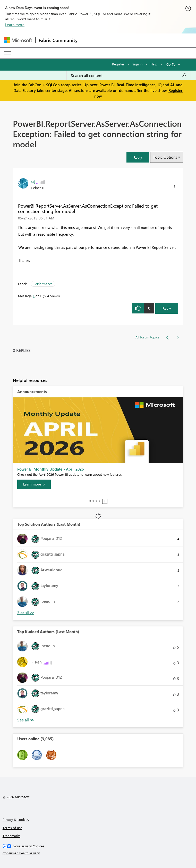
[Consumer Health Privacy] (98, 853)
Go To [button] (171, 64)
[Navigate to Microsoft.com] (18, 40)
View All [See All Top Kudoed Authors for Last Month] (26, 720)
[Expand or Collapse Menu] (7, 53)
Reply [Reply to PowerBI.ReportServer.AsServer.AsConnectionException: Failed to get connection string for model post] (167, 308)
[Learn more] (34, 484)
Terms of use (12, 828)
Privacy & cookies (16, 819)
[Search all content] (129, 75)
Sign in (137, 64)
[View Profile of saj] (33, 181)
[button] (138, 157)
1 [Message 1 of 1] (34, 296)
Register (118, 64)
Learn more (15, 25)
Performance (43, 284)
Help (154, 64)
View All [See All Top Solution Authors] (26, 613)
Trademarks (11, 836)
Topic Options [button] (165, 157)
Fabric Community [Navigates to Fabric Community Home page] (58, 40)
